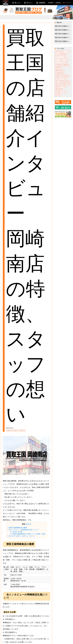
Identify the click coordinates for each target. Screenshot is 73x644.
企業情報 (58, 3)
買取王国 (22, 430)
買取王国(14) (59, 90)
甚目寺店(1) (67, 81)
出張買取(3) (59, 65)
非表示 (28, 524)
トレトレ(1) (59, 60)
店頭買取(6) (66, 76)
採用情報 (51, 3)
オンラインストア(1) (61, 57)
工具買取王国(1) (60, 73)
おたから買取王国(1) (61, 54)
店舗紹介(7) (59, 76)
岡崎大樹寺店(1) (60, 71)
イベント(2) (67, 52)
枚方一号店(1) (59, 81)
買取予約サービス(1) (61, 87)
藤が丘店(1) (59, 84)
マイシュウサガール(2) (61, 62)
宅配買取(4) (66, 65)
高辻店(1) (58, 95)
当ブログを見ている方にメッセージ (21, 536)
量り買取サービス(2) (61, 92)
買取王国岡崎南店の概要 (17, 528)
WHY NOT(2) (59, 51)
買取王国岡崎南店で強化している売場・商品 (28, 534)
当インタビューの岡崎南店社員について (23, 530)
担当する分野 (16, 532)
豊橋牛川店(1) (66, 84)
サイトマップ (67, 3)
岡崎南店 (9, 430)
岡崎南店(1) (59, 68)
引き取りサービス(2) (61, 79)
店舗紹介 (16, 430)
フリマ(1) (65, 60)
